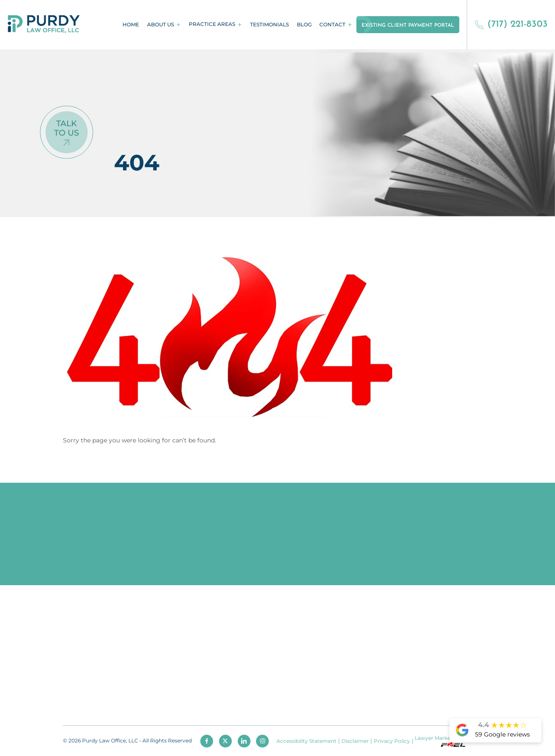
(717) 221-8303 (511, 24)
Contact (332, 25)
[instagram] (262, 741)
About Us (161, 25)
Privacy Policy (392, 741)
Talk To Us (67, 128)
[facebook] (207, 741)
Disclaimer (355, 741)
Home (131, 25)
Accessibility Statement (306, 741)
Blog (304, 25)
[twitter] (225, 741)
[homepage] (44, 25)
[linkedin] (244, 741)
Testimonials (269, 25)
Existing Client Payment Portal (408, 25)
